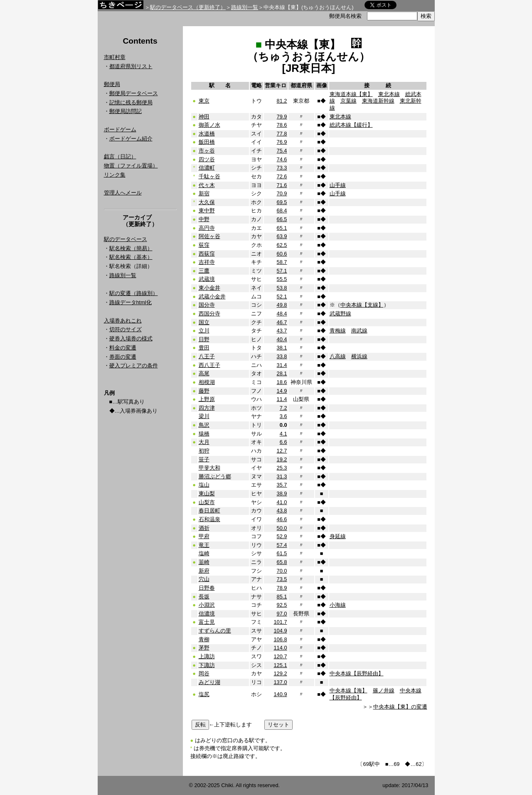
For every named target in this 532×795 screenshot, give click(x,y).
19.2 (282, 459)
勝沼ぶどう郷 (215, 476)
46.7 (282, 322)
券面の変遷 (123, 357)
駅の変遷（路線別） (134, 293)
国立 (204, 322)
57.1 (282, 271)
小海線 (338, 605)
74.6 (282, 159)
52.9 (282, 536)
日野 (204, 339)
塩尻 (204, 694)
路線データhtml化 (131, 302)
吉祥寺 (207, 262)
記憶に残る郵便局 (131, 102)
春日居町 (209, 511)
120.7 (280, 656)
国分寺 (207, 305)
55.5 (282, 279)
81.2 (282, 101)
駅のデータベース (126, 239)
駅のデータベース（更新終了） (188, 7)
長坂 (204, 597)
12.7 (282, 451)
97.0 (282, 614)
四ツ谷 (207, 159)
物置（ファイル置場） (131, 166)
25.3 (282, 468)
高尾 (204, 373)
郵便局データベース (134, 93)
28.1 (282, 373)
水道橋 (207, 134)
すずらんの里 (215, 631)
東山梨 (207, 493)
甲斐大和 (209, 468)
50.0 (282, 528)
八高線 (338, 356)
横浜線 (359, 356)
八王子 (207, 356)
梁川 (204, 416)
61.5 (282, 553)
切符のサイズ (126, 329)
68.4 (282, 210)
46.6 (282, 519)
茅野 (204, 648)
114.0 (280, 648)
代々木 (207, 185)
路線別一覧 (245, 7)
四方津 (207, 408)
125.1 (280, 665)
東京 (204, 101)
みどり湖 (209, 682)
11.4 (282, 399)
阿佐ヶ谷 (209, 236)
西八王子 (209, 365)
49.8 (282, 305)
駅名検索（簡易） (131, 248)
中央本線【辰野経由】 (357, 673)
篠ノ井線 (384, 690)
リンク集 (115, 175)
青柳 (204, 639)
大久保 (207, 202)
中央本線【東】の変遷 (400, 707)
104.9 (280, 631)
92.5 (282, 605)
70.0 (282, 571)
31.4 (282, 365)
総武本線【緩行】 (351, 125)
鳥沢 (204, 425)
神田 (204, 117)
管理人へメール (123, 193)
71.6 (282, 185)
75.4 (282, 151)
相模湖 (207, 382)
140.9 (280, 694)
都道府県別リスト (131, 66)
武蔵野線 (340, 314)
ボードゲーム (120, 129)
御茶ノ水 (209, 125)
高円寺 (207, 228)
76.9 (282, 142)
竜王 (204, 545)
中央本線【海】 (349, 690)
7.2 (283, 408)
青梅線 (338, 331)
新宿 (204, 193)
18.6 (282, 382)
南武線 (359, 331)
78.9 (282, 588)
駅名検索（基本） (131, 257)
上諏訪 (207, 656)
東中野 (207, 210)
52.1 (282, 297)
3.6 (283, 416)
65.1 (282, 228)
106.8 (280, 639)
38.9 (282, 493)
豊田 (204, 348)
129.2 (280, 673)
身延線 (338, 536)
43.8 (282, 511)
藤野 (204, 391)
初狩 (204, 451)
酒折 (204, 528)
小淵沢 (207, 605)
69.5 (282, 202)
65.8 (282, 562)
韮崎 (204, 562)
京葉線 (349, 101)
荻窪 (204, 245)
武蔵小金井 (212, 297)
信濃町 (207, 168)
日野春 (207, 588)
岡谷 (204, 673)
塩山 (204, 485)
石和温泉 (209, 519)
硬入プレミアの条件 (134, 366)
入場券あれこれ (123, 321)
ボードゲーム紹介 (131, 139)
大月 (204, 442)
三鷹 (204, 271)
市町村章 (115, 57)
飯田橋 (207, 142)
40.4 (282, 339)
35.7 (282, 485)
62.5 (282, 245)
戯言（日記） (120, 156)
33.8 (282, 356)
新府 (204, 571)
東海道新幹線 (378, 101)
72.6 (282, 176)
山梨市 (207, 502)
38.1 (282, 348)
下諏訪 (207, 665)
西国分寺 (209, 314)
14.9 (282, 391)
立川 (204, 331)
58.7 (282, 262)
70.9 (282, 193)
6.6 (283, 442)
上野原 (207, 399)
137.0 (280, 682)
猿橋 (204, 434)
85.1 (282, 597)
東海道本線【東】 (351, 94)
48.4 (282, 314)
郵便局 (112, 84)
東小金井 (209, 288)
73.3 (282, 168)
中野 (204, 219)
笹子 (204, 459)
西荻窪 (207, 254)
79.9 (282, 117)
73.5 (282, 579)
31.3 (282, 476)
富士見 (207, 622)
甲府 (204, 536)
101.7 (280, 622)
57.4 (282, 545)
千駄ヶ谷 (209, 176)
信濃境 (207, 614)
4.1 (283, 434)
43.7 (282, 331)
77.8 (282, 134)
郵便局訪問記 (126, 111)
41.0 (282, 502)
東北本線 (389, 94)
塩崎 (204, 553)
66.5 (282, 219)
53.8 (282, 288)
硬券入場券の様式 (131, 338)
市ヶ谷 (207, 151)
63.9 (282, 236)
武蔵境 (207, 279)
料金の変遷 (123, 348)
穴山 (204, 579)
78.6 (282, 125)
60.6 (282, 254)
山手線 (338, 185)
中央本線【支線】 (362, 305)
